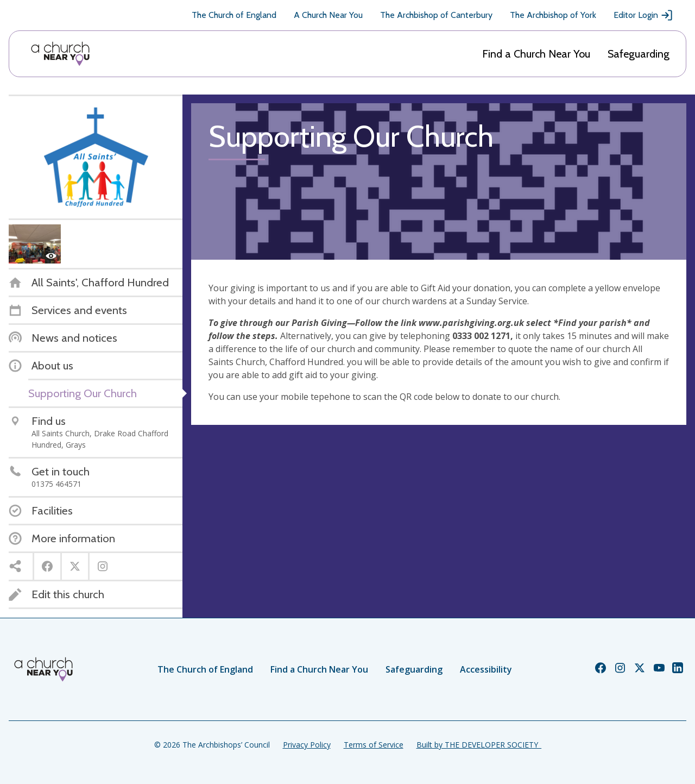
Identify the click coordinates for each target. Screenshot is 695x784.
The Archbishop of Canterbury (436, 15)
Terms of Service (374, 745)
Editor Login (643, 15)
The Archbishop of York (553, 15)
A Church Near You (328, 15)
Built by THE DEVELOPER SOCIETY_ (479, 745)
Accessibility (486, 669)
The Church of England (234, 15)
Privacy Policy (307, 745)
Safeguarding (639, 54)
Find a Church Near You (536, 54)
